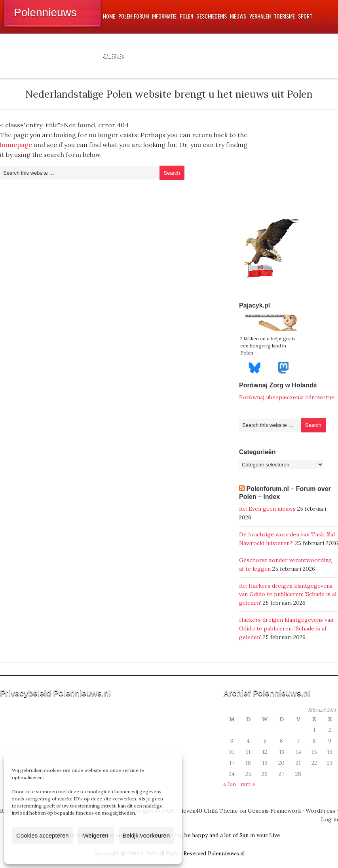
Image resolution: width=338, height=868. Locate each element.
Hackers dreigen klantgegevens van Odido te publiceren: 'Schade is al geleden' (286, 628)
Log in (329, 819)
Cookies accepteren (43, 835)
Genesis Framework (274, 811)
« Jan (230, 784)
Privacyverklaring (108, 854)
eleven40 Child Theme (208, 811)
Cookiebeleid (70, 854)
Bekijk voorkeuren (146, 835)
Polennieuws (45, 12)
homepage (16, 145)
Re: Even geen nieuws (267, 509)
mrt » (248, 784)
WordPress (320, 811)
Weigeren (96, 835)
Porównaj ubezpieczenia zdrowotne (287, 397)
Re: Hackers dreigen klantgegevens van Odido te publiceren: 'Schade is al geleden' (288, 594)
